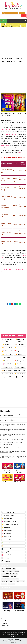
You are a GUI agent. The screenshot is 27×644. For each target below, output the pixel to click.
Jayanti (15, 574)
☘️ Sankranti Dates (20, 367)
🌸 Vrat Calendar (7, 364)
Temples (4, 584)
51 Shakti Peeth (6, 569)
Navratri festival (11, 134)
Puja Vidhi (16, 579)
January (3, 24)
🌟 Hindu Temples (7, 354)
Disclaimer (4, 623)
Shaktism (12, 581)
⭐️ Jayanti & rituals (7, 519)
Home (3, 616)
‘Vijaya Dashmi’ (5, 146)
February (8, 24)
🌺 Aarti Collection (20, 348)
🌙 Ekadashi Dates (7, 367)
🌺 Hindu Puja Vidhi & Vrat (9, 522)
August (3, 26)
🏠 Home (4, 21)
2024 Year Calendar (20, 482)
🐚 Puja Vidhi (7, 377)
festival (19, 153)
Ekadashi (16, 571)
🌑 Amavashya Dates (20, 371)
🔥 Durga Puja (20, 354)
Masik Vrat (13, 576)
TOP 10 (18, 581)
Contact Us (14, 13)
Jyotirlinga (5, 576)
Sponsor (22, 13)
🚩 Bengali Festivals (20, 351)
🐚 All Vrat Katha (20, 345)
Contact (4, 621)
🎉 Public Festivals (7, 351)
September (8, 26)
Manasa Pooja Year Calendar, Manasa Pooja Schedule (13, 448)
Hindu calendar (5, 130)
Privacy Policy (5, 626)
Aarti (14, 569)
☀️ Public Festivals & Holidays (10, 525)
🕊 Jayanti (7, 358)
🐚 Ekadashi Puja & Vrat (8, 512)
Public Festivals (7, 579)
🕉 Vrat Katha (20, 377)
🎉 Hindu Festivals (7, 348)
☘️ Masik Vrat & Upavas (8, 515)
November (18, 26)
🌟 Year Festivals (7, 361)
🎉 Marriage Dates (20, 361)
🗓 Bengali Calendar (7, 374)
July (25, 24)
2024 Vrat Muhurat (7, 482)
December (23, 26)
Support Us (6, 13)
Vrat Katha (12, 584)
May (19, 24)
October (13, 26)
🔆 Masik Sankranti (20, 358)
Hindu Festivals (7, 574)
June (22, 24)
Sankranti (5, 581)
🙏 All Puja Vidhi (7, 345)
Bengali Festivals (7, 571)
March (12, 24)
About (3, 618)
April (15, 24)
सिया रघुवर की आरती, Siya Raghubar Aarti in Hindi (12, 439)
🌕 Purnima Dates (7, 371)
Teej (23, 581)
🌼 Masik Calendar (20, 364)
